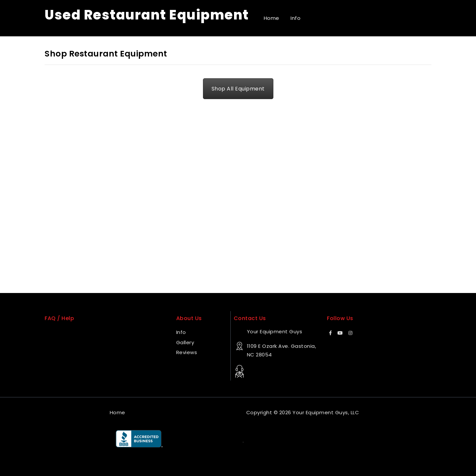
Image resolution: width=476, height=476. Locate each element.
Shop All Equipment (238, 89)
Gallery (185, 342)
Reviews (187, 352)
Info (296, 18)
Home (272, 18)
